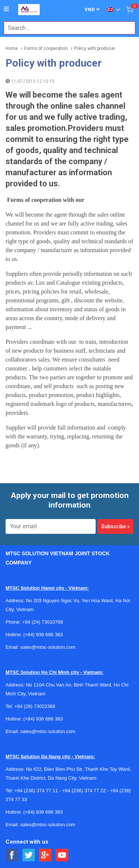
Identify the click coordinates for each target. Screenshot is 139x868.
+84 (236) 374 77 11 (36, 791)
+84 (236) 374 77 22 (84, 791)
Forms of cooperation (46, 48)
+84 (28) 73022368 (35, 706)
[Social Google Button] (45, 855)
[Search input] (66, 28)
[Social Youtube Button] (62, 855)
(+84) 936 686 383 (43, 635)
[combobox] (66, 28)
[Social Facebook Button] (12, 855)
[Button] (6, 9)
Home (12, 48)
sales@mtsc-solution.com (48, 647)
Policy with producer (95, 48)
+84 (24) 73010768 (43, 622)
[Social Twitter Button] (29, 855)
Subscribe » (115, 526)
